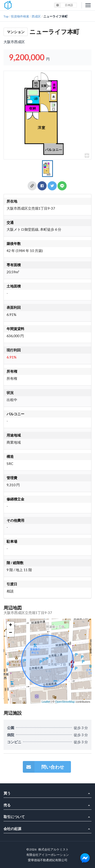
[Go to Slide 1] (48, 169)
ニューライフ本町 (55, 16)
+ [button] (11, 625)
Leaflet (46, 702)
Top (6, 16)
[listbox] (65, 5)
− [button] (11, 633)
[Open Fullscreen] (87, 155)
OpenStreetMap (65, 702)
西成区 (36, 16)
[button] (48, 115)
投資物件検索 (20, 16)
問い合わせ (43, 767)
